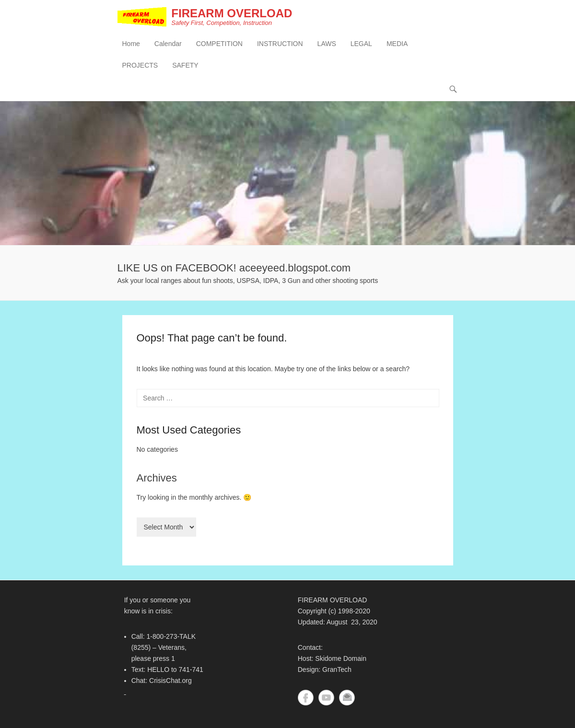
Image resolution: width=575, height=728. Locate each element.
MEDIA (397, 44)
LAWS (327, 44)
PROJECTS (140, 65)
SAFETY (185, 65)
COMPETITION (219, 44)
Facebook (306, 698)
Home (131, 44)
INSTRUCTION (280, 44)
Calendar (168, 44)
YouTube (326, 698)
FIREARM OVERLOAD (232, 13)
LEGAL (361, 44)
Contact (347, 698)
